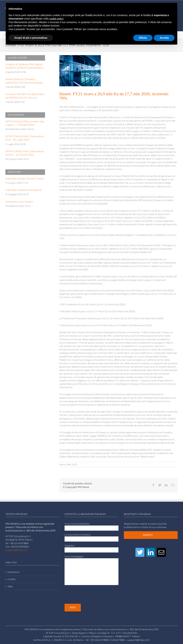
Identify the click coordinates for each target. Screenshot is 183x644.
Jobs (10, 586)
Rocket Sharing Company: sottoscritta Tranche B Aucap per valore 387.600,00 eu (24, 81)
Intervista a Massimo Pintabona (23, 190)
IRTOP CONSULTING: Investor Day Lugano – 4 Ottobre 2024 (25, 123)
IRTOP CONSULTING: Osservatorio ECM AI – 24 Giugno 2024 (25, 153)
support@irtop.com (17, 550)
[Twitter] (140, 552)
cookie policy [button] (56, 19)
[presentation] (92, 594)
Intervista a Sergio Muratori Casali (24, 179)
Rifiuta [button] (143, 38)
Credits (12, 579)
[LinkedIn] (151, 552)
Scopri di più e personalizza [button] (31, 38)
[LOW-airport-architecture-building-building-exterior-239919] (80, 71)
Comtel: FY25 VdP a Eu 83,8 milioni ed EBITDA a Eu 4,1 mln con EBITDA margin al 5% (25, 96)
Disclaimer (14, 572)
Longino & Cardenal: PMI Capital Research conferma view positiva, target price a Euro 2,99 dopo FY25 (25, 66)
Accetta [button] (164, 38)
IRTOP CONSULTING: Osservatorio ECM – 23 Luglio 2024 (25, 138)
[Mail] (161, 552)
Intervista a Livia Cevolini (19, 202)
